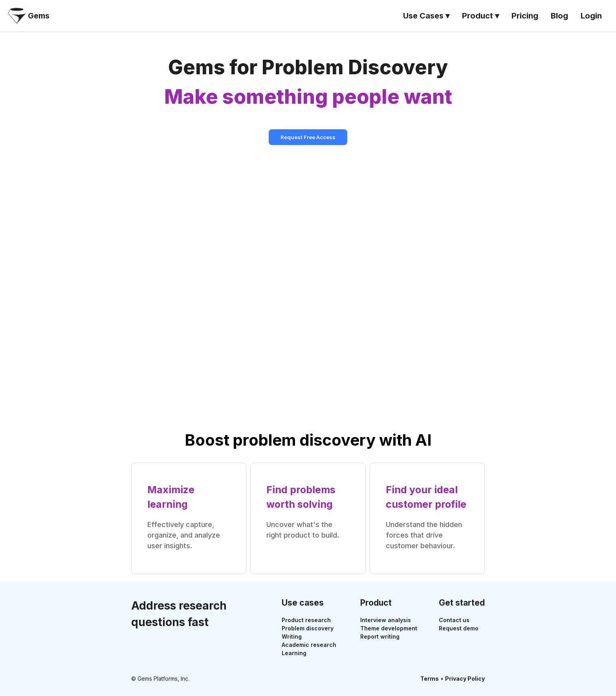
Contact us (454, 620)
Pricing (525, 16)
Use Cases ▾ (426, 16)
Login (591, 16)
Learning (294, 653)
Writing (292, 636)
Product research (306, 620)
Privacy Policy (465, 679)
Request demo (459, 628)
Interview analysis (386, 620)
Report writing (380, 636)
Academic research (309, 645)
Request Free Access (308, 137)
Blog (559, 16)
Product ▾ (480, 16)
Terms (430, 679)
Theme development (389, 628)
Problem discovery (308, 628)
